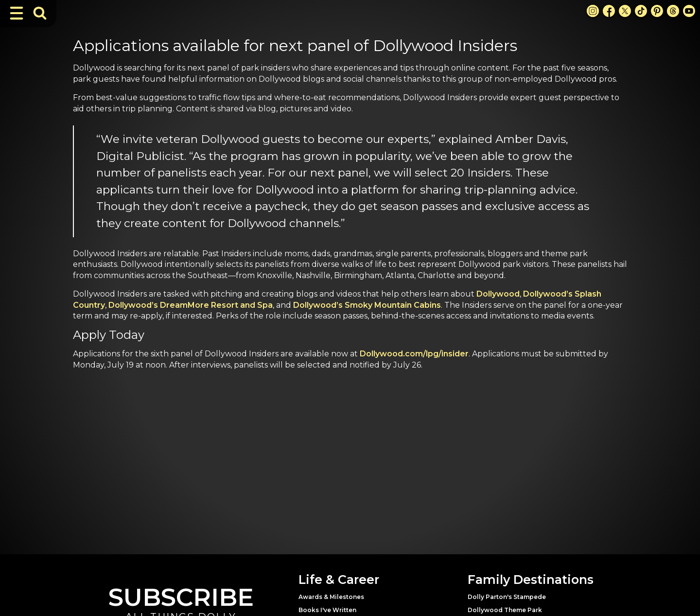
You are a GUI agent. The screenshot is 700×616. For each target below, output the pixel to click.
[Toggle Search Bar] (40, 13)
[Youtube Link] (689, 11)
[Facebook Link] (609, 11)
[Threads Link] (673, 11)
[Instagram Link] (593, 11)
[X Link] (625, 11)
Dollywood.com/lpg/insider (414, 354)
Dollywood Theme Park (505, 610)
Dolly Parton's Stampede (507, 597)
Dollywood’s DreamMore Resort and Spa (191, 305)
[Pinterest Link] (657, 11)
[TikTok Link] (641, 11)
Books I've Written (327, 610)
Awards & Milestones (331, 597)
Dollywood (498, 294)
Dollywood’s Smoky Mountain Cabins (367, 305)
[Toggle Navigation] (17, 13)
